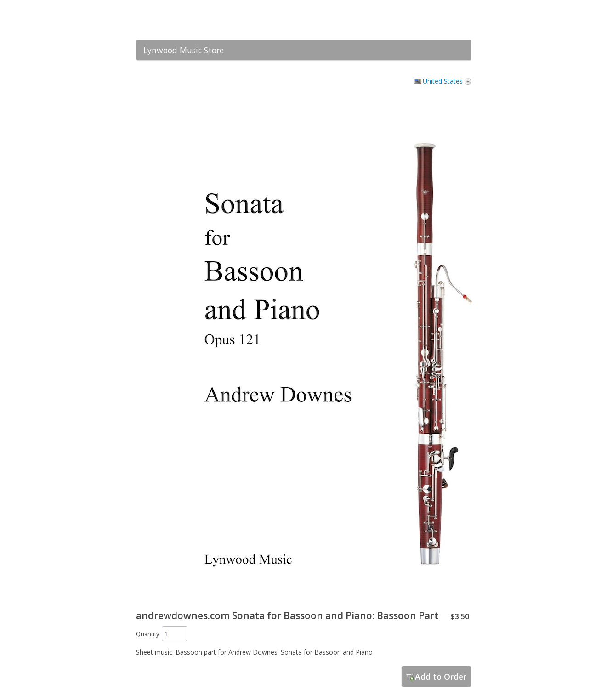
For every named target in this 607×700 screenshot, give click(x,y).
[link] (446, 20)
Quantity (147, 634)
